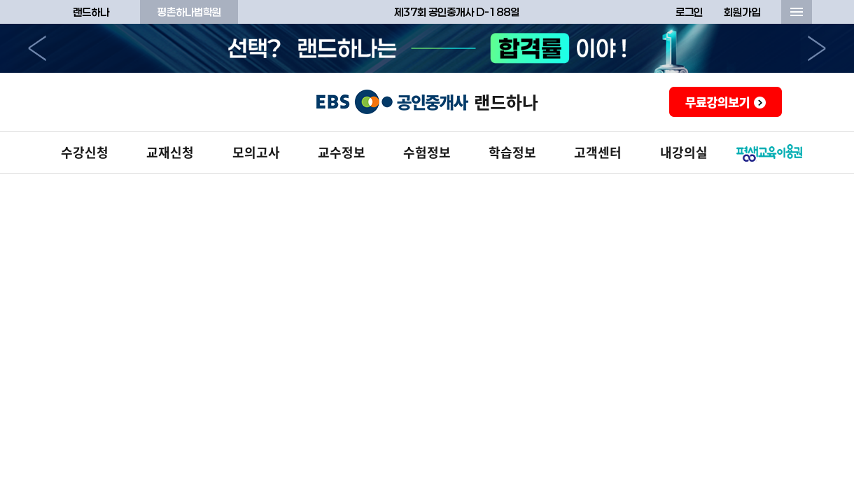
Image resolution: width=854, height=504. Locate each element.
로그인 (689, 12)
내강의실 (684, 152)
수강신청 (85, 152)
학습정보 (512, 152)
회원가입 (742, 12)
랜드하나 (91, 12)
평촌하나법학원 (189, 12)
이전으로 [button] (37, 48)
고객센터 (598, 152)
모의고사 (256, 152)
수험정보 (427, 152)
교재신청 (170, 152)
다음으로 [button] (817, 48)
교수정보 (342, 152)
